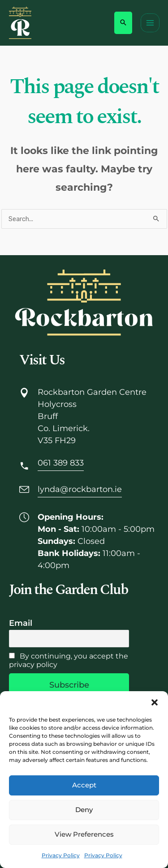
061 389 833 (61, 463)
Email (21, 623)
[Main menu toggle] (150, 23)
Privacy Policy (61, 855)
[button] (155, 702)
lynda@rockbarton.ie (80, 489)
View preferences (84, 834)
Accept (84, 785)
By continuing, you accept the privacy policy (69, 660)
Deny (84, 810)
